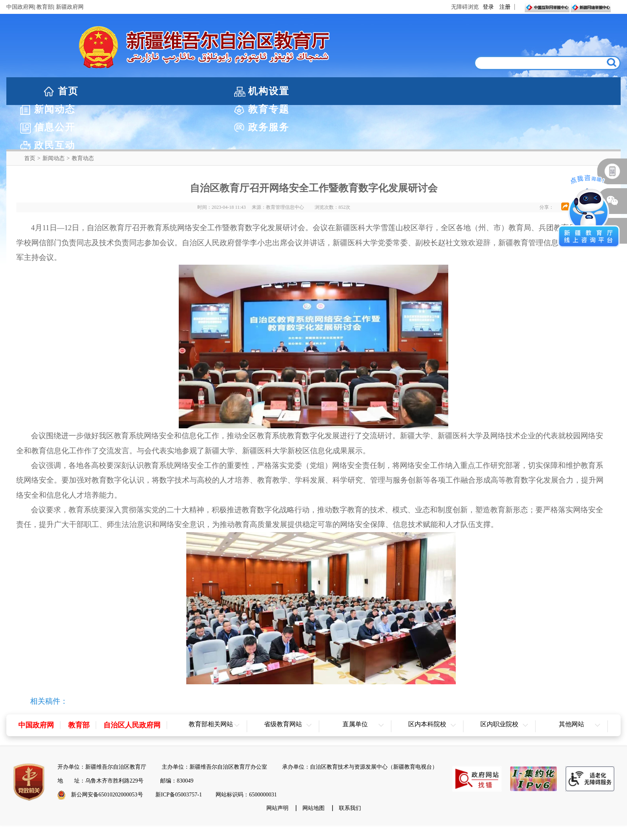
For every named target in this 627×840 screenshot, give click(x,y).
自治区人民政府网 (132, 680)
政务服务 (493, 91)
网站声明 (277, 763)
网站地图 (313, 763)
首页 (68, 91)
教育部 (45, 7)
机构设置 (142, 91)
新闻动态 (230, 91)
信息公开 (405, 91)
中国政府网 (20, 7)
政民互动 (581, 91)
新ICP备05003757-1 (179, 750)
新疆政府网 (70, 7)
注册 (505, 7)
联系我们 (350, 763)
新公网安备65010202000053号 (107, 750)
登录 (488, 7)
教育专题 (318, 91)
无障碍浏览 (465, 7)
